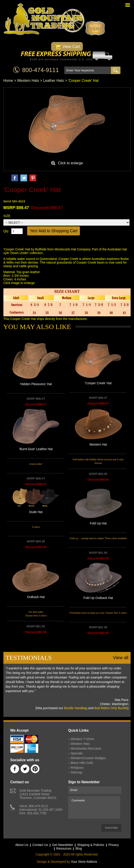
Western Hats (28, 81)
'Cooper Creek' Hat (98, 383)
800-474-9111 (41, 70)
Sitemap (76, 772)
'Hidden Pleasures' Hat (36, 384)
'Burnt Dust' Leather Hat (36, 449)
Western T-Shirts (82, 739)
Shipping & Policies (91, 845)
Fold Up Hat (98, 523)
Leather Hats (54, 81)
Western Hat (98, 444)
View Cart (67, 47)
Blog (79, 848)
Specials (77, 753)
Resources (64, 848)
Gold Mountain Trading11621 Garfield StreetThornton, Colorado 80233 (38, 794)
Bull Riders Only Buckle (111, 708)
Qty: (6, 231)
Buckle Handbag (76, 708)
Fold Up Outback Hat (98, 598)
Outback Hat (36, 597)
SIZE (7, 216)
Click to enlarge (70, 163)
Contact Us (40, 845)
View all (121, 658)
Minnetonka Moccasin (86, 748)
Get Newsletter (63, 845)
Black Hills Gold (82, 763)
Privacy (114, 845)
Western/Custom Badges (88, 758)
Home (8, 81)
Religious (77, 768)
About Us (22, 845)
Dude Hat (36, 512)
